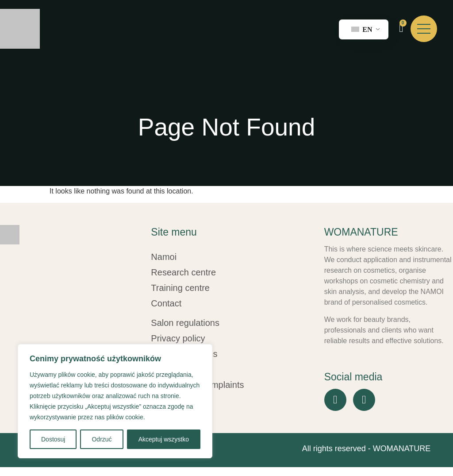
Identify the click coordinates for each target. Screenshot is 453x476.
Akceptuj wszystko (164, 439)
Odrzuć (102, 439)
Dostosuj (53, 439)
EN (362, 29)
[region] (115, 401)
